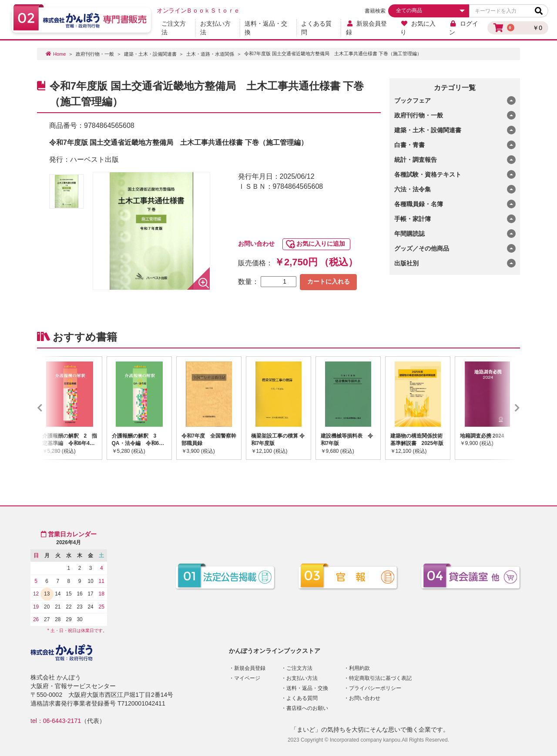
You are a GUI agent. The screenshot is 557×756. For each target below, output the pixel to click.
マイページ (247, 678)
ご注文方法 (174, 28)
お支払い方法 (215, 28)
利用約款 (359, 668)
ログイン (464, 28)
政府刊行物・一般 (95, 54)
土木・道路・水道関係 (210, 54)
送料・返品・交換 (266, 28)
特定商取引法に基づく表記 (380, 678)
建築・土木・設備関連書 (150, 54)
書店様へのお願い (307, 708)
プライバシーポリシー (375, 688)
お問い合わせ (256, 244)
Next (504, 408)
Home (59, 54)
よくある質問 (316, 28)
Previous (53, 408)
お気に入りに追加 (321, 244)
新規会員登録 (367, 28)
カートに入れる (329, 281)
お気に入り (418, 28)
